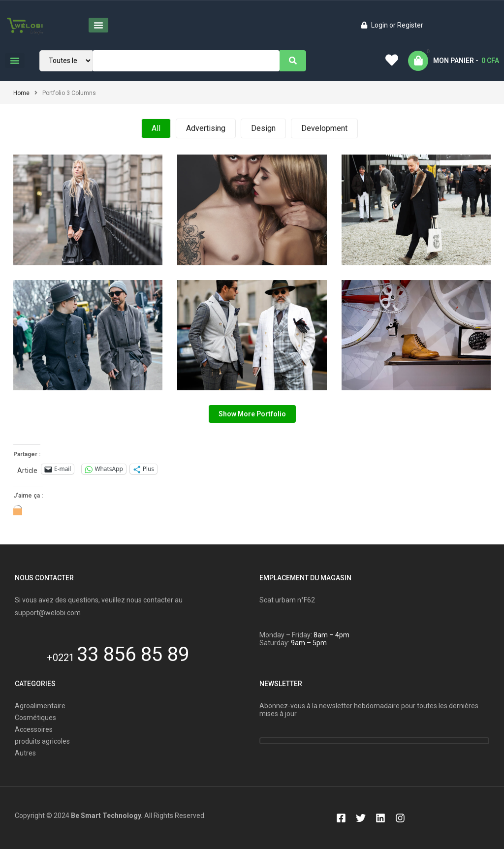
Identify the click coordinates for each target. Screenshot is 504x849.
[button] (98, 25)
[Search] (293, 61)
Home (21, 93)
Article (27, 470)
